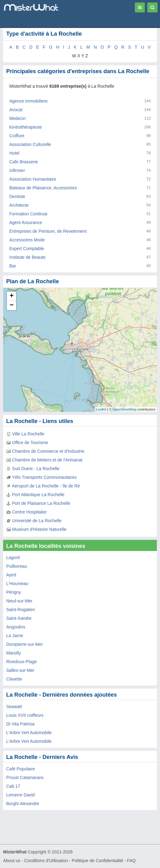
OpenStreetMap (125, 409)
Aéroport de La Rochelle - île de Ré (46, 486)
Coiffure (17, 136)
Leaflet (101, 409)
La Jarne (15, 636)
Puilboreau (17, 566)
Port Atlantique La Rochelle (38, 495)
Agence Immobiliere (29, 101)
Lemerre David (20, 795)
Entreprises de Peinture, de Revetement (48, 231)
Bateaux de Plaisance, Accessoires (43, 188)
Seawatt (14, 707)
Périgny (13, 592)
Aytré (11, 575)
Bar (13, 266)
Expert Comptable (27, 249)
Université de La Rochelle (37, 521)
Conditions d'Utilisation (46, 861)
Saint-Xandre (19, 618)
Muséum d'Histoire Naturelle (39, 529)
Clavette (14, 679)
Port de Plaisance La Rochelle (41, 503)
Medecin (18, 118)
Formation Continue (28, 214)
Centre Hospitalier (29, 512)
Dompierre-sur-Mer (24, 644)
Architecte (19, 205)
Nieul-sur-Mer (19, 601)
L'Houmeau (17, 584)
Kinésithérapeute (26, 127)
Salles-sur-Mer (20, 670)
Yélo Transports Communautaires (44, 477)
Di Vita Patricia (20, 724)
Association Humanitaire (33, 179)
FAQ (131, 861)
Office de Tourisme (30, 443)
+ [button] (12, 296)
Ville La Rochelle (28, 434)
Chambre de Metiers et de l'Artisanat (47, 460)
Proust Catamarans (25, 778)
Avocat (16, 110)
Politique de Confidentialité (97, 861)
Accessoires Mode (27, 240)
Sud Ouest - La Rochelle (36, 469)
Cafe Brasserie (24, 162)
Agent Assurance (26, 223)
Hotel (14, 153)
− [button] (12, 306)
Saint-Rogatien (21, 610)
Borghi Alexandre (23, 804)
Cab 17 (13, 786)
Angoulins (16, 627)
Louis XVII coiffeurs (25, 715)
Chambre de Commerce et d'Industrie (48, 451)
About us (12, 861)
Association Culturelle (30, 144)
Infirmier (17, 170)
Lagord (13, 557)
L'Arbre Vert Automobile (29, 733)
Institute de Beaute (27, 257)
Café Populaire (21, 769)
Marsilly (13, 653)
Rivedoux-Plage (22, 662)
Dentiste (17, 196)
